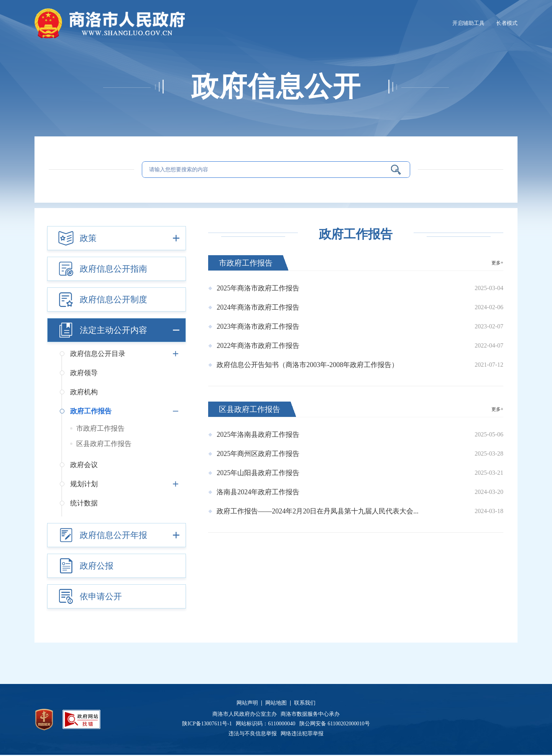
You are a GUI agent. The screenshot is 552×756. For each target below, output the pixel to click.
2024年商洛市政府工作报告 (258, 308)
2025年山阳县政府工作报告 (258, 474)
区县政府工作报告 (104, 444)
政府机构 (84, 393)
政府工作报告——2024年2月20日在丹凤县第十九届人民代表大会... (318, 512)
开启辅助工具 (468, 23)
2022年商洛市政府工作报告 (258, 346)
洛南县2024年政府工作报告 (258, 493)
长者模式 (507, 23)
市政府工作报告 (100, 429)
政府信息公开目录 (126, 354)
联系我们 (305, 704)
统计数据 (84, 504)
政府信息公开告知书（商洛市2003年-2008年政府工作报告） (307, 366)
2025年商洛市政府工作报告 (258, 289)
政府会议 (84, 466)
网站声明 (247, 704)
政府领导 (84, 374)
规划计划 (126, 485)
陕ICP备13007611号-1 (208, 725)
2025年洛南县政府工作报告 (258, 435)
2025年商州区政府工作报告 (258, 454)
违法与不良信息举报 (254, 734)
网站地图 (276, 704)
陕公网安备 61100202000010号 (335, 725)
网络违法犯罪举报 (302, 734)
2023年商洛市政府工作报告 (258, 327)
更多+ (497, 264)
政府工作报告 (126, 412)
